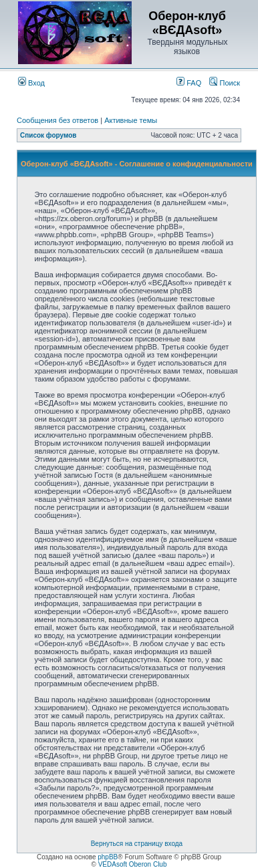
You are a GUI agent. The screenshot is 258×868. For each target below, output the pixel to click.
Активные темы (131, 120)
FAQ (189, 83)
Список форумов (48, 135)
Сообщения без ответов (57, 120)
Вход (31, 83)
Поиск (225, 83)
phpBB (108, 857)
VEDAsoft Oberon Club (133, 864)
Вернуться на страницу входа (137, 844)
